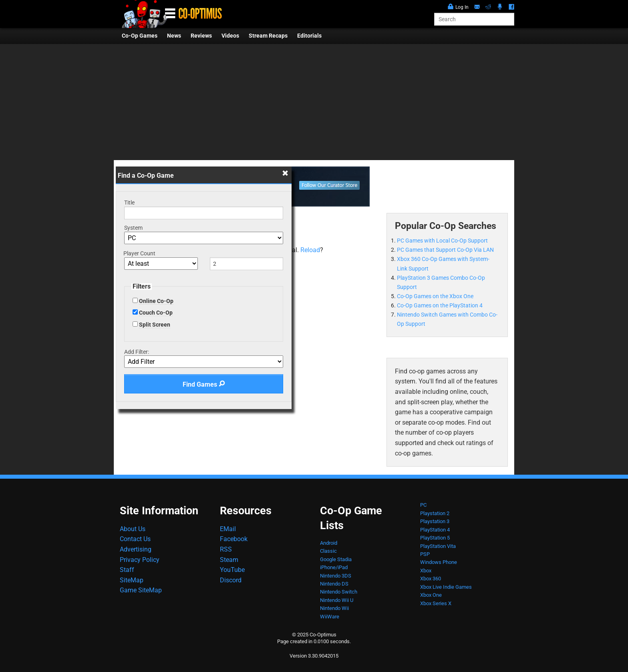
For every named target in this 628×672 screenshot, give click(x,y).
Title (129, 203)
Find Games (204, 384)
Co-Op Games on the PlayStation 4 (440, 306)
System (133, 228)
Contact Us (135, 539)
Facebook (234, 539)
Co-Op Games (140, 36)
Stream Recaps (268, 36)
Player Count (139, 253)
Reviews (201, 36)
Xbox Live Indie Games (446, 587)
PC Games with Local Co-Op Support (442, 241)
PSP (425, 554)
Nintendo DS (334, 584)
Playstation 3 (435, 521)
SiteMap (132, 580)
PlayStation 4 (435, 530)
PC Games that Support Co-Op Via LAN (445, 250)
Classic (328, 551)
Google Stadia (336, 559)
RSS (226, 549)
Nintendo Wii (334, 608)
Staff (127, 570)
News (174, 36)
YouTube (232, 570)
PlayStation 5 (435, 538)
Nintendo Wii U (337, 600)
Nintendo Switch (339, 592)
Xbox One (431, 595)
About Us (133, 529)
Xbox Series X (436, 603)
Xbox (426, 571)
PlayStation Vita (438, 546)
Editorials (309, 36)
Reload (310, 250)
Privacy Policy (140, 560)
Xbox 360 (431, 579)
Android (329, 543)
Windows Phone (439, 562)
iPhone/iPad (334, 567)
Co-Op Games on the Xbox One (435, 296)
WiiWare (330, 617)
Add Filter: (137, 352)
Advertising (136, 549)
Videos (230, 36)
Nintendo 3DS (336, 576)
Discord (231, 580)
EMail (228, 529)
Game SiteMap (141, 590)
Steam (229, 560)
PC (423, 505)
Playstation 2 (435, 513)
